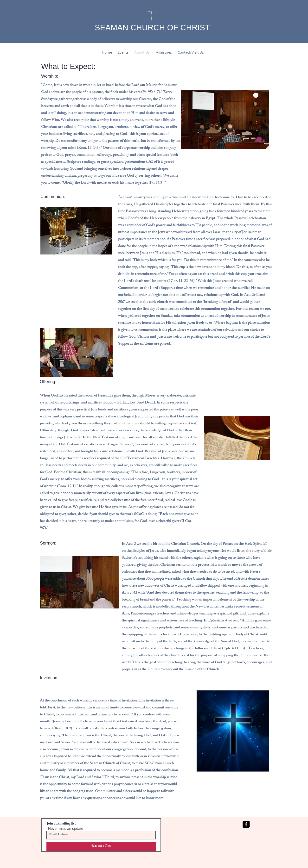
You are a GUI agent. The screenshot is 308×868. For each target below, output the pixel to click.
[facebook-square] (246, 824)
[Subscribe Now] (101, 846)
